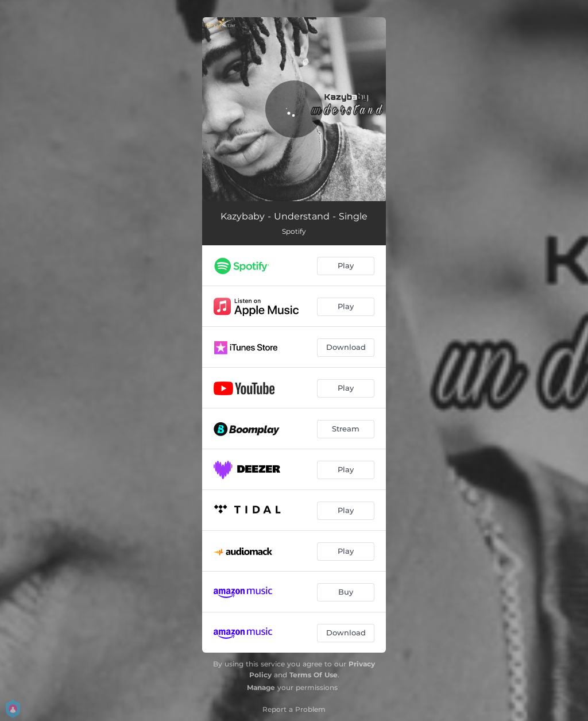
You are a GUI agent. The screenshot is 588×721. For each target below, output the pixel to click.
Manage (261, 687)
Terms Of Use (314, 675)
